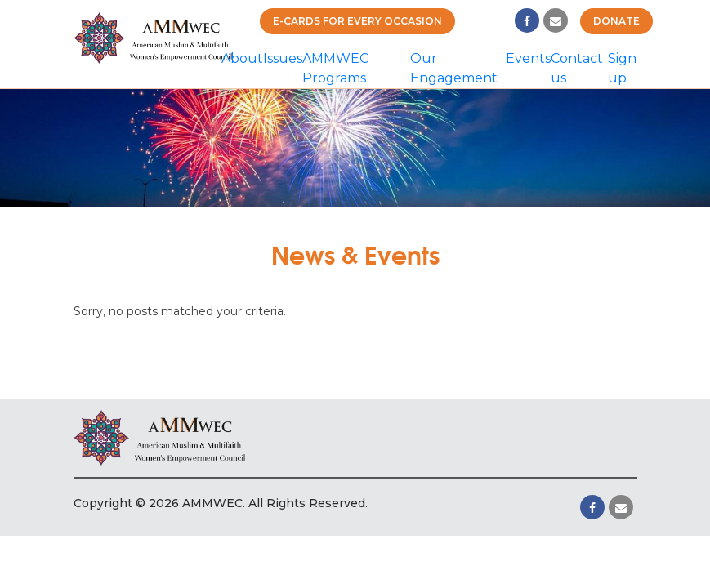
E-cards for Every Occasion (357, 21)
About (242, 58)
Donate (616, 21)
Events (528, 58)
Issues (283, 58)
